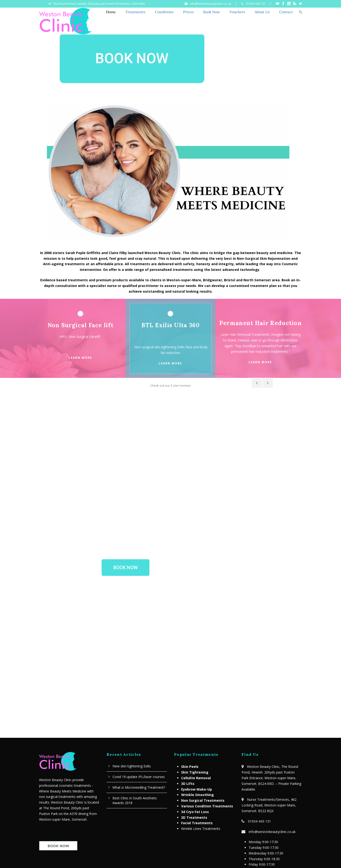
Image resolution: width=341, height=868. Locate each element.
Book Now (212, 12)
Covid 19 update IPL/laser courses (139, 704)
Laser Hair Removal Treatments (245, 334)
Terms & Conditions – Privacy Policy (269, 814)
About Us (262, 12)
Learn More (80, 358)
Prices (188, 12)
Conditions (164, 12)
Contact (286, 12)
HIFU (64, 337)
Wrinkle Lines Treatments (201, 756)
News (164, 851)
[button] (126, 495)
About (148, 851)
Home (111, 12)
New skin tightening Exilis (132, 694)
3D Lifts (188, 711)
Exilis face (185, 347)
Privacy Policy (204, 851)
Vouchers (237, 12)
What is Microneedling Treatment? (139, 715)
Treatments (135, 12)
